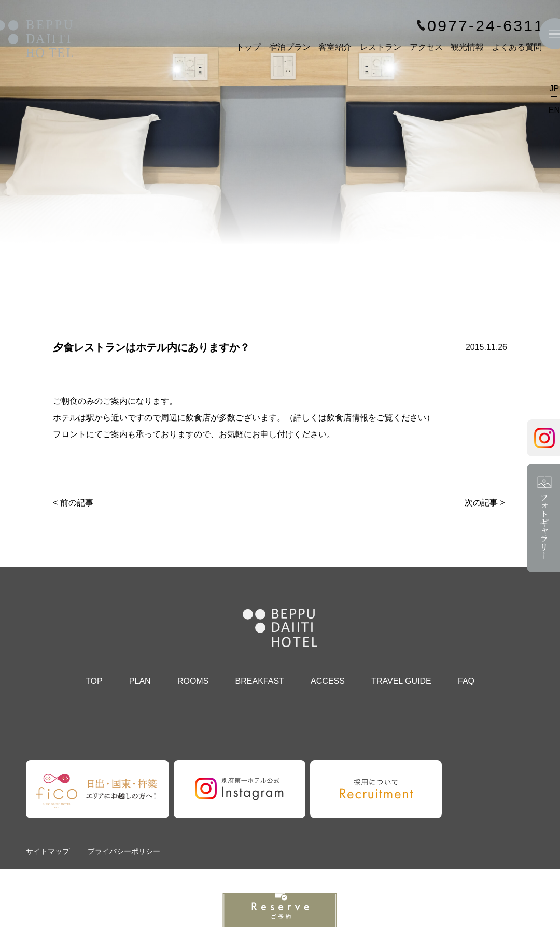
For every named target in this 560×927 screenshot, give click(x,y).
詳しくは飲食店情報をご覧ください (360, 418)
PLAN (140, 681)
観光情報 (467, 47)
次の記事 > (485, 503)
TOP (94, 681)
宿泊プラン (290, 47)
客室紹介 (335, 47)
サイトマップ (48, 851)
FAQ (466, 681)
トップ (248, 47)
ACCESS (328, 681)
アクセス (426, 47)
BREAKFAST (260, 681)
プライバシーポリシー (124, 851)
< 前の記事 (73, 503)
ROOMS (193, 681)
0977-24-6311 (486, 26)
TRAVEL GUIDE (401, 681)
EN (554, 110)
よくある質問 (517, 47)
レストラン (381, 47)
